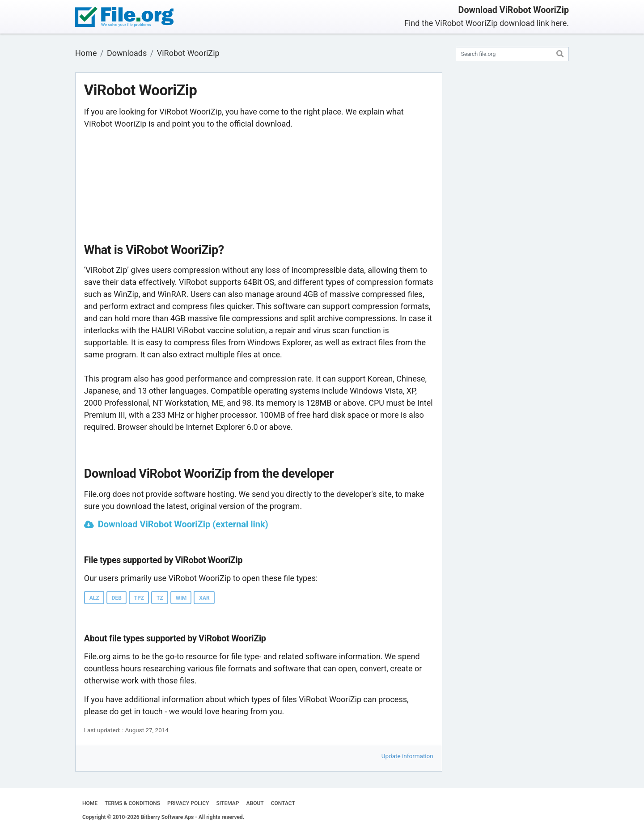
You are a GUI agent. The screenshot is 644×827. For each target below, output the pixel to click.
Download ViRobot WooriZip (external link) (183, 524)
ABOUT (255, 803)
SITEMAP (227, 803)
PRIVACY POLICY (188, 803)
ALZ (94, 598)
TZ (160, 598)
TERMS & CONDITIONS (132, 803)
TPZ (139, 598)
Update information (407, 756)
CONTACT (283, 803)
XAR (204, 598)
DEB (117, 598)
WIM (181, 598)
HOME (90, 803)
